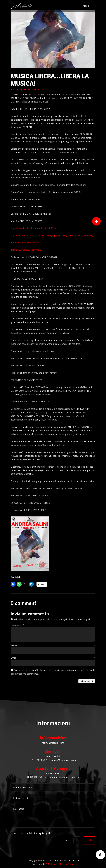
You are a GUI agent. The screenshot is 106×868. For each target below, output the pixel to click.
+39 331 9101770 (34, 777)
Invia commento (87, 681)
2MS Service (52, 864)
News (25, 89)
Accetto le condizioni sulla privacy (30, 833)
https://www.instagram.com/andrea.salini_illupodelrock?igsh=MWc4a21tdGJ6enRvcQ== (53, 235)
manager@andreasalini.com (63, 760)
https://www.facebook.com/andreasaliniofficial (33, 228)
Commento (17, 625)
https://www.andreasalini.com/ (26, 250)
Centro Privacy (67, 864)
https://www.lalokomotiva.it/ (25, 243)
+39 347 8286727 (38, 760)
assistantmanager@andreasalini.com (63, 777)
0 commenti (35, 89)
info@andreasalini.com (53, 743)
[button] (96, 221)
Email (53, 658)
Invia (90, 840)
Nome (53, 645)
